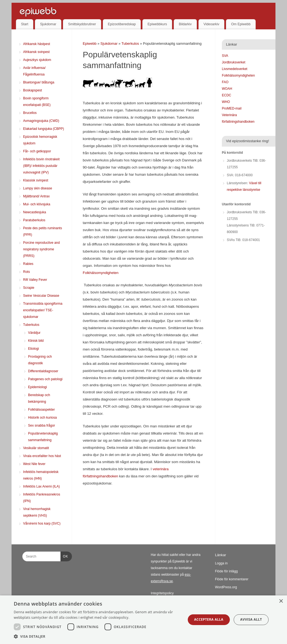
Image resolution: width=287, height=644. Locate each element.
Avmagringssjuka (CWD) (41, 121)
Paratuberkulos (34, 220)
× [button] (281, 601)
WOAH (227, 89)
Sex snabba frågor (42, 425)
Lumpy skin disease (38, 188)
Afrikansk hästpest (37, 44)
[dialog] (143, 620)
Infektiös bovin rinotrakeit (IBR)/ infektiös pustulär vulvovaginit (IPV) (41, 166)
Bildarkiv (185, 24)
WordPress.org (226, 587)
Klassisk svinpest (36, 180)
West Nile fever (34, 464)
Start (25, 24)
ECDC (227, 95)
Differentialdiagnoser (43, 371)
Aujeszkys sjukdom (37, 60)
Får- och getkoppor (37, 151)
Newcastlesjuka (35, 212)
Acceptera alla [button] (209, 619)
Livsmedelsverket (235, 69)
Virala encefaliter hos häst (42, 456)
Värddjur (34, 333)
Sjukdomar (48, 24)
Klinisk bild (36, 341)
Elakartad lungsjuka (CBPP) (44, 129)
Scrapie (29, 288)
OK (64, 556)
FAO (225, 82)
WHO (226, 102)
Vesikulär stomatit (36, 448)
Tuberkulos (131, 44)
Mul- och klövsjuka (37, 204)
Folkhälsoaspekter (41, 410)
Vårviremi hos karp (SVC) (42, 523)
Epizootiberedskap (122, 24)
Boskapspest (33, 90)
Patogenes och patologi (45, 379)
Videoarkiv (211, 24)
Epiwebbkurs (157, 24)
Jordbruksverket (234, 62)
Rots (27, 272)
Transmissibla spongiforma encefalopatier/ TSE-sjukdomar (43, 310)
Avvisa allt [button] (251, 619)
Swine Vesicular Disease (41, 296)
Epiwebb (90, 44)
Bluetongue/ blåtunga (39, 82)
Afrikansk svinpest (36, 52)
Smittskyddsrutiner (82, 24)
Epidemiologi (38, 387)
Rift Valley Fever (35, 280)
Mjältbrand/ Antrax (36, 196)
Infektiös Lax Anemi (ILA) (41, 486)
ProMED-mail (232, 108)
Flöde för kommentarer (232, 579)
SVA (225, 56)
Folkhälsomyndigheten (101, 273)
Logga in (221, 563)
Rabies (28, 264)
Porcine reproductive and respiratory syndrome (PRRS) (41, 249)
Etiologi (33, 349)
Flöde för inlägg (226, 571)
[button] (97, 637)
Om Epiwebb (241, 24)
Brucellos (30, 113)
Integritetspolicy (162, 593)
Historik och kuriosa (42, 418)
